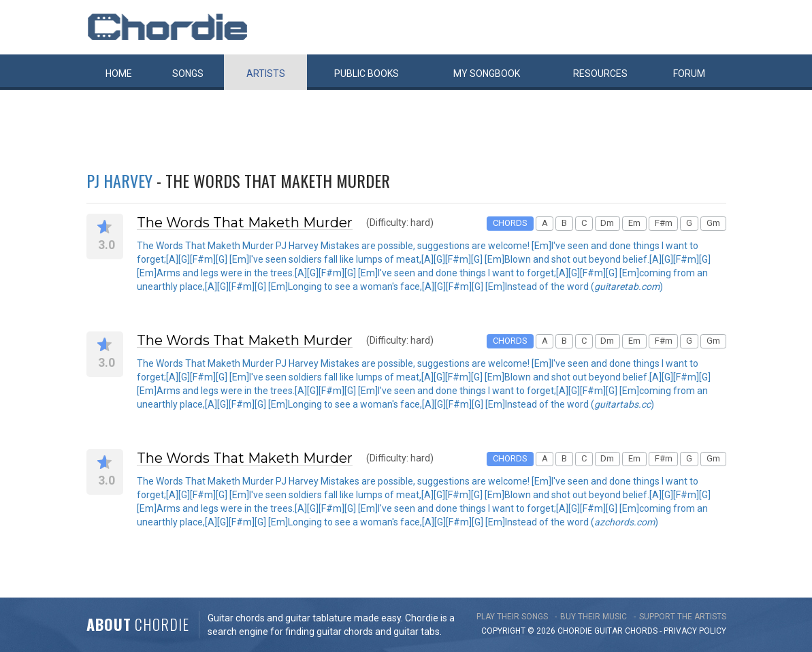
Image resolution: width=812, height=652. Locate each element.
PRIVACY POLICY (695, 631)
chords (641, 631)
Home (119, 74)
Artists (266, 74)
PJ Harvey (119, 180)
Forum (689, 74)
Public (367, 74)
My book (487, 74)
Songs (188, 74)
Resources (600, 74)
